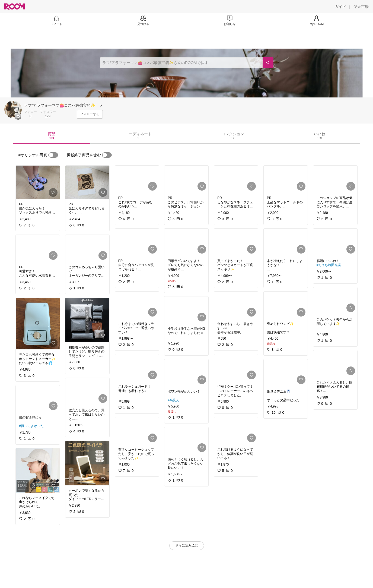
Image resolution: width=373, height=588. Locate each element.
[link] (38, 182)
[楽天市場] (361, 7)
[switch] (53, 155)
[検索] (268, 63)
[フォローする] (90, 114)
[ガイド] (340, 7)
